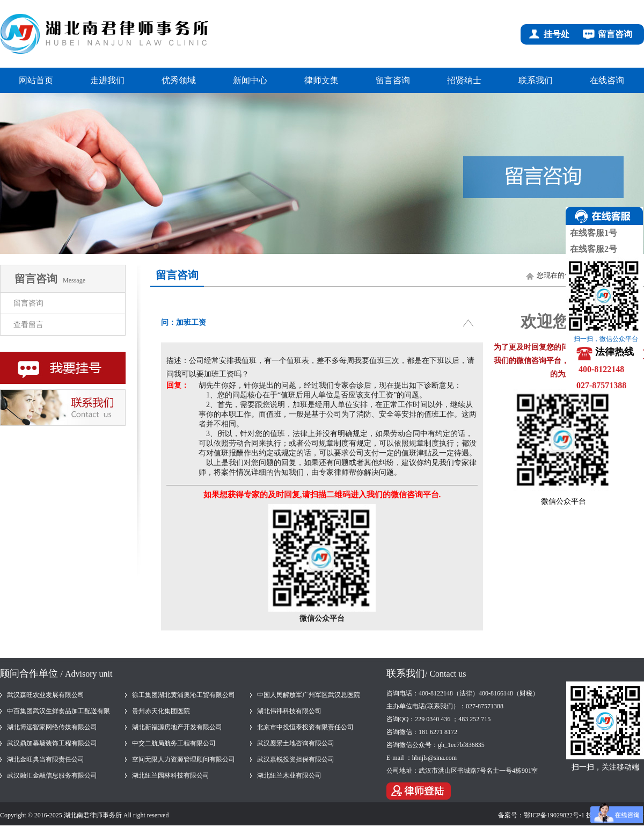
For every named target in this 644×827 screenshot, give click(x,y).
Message (74, 280)
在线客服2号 (591, 249)
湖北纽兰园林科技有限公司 (171, 775)
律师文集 (321, 80)
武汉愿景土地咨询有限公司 (296, 743)
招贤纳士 (464, 80)
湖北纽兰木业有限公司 (289, 775)
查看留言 (28, 325)
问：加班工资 (184, 322)
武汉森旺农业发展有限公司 (46, 695)
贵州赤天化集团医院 (161, 711)
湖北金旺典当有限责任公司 (46, 759)
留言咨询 (615, 34)
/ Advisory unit (87, 674)
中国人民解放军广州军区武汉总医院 (309, 695)
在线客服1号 (591, 233)
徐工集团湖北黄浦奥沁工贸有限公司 (184, 695)
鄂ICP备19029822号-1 (554, 815)
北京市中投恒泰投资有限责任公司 (305, 727)
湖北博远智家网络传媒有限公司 (52, 727)
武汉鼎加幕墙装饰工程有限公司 (52, 743)
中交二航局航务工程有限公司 (174, 743)
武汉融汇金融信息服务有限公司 (52, 775)
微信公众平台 (563, 501)
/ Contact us (445, 674)
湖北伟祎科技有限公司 (289, 711)
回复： (178, 385)
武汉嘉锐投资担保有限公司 (296, 759)
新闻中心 (250, 80)
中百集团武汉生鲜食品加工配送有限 (58, 711)
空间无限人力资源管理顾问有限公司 (184, 759)
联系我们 (536, 80)
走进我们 (107, 80)
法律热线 (614, 352)
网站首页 (36, 80)
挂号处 (557, 34)
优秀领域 (179, 80)
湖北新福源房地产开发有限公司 (177, 727)
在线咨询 (607, 80)
